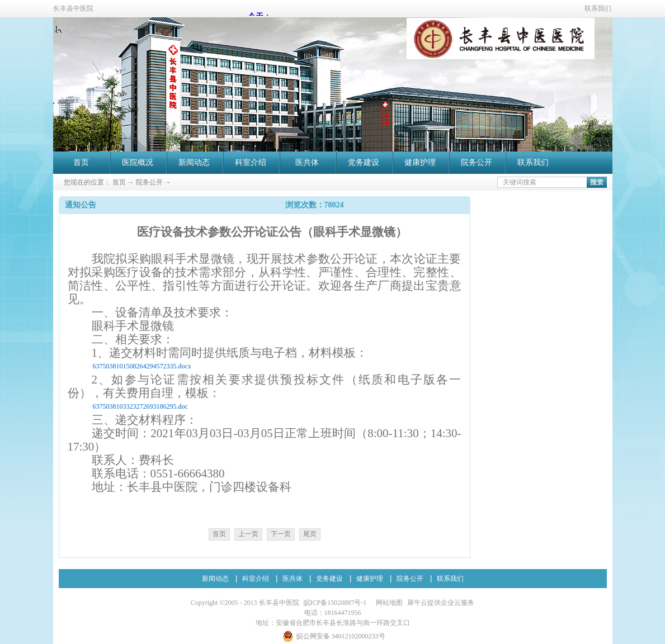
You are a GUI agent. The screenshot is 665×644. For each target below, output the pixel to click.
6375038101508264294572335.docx (142, 366)
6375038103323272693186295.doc (140, 406)
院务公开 (149, 182)
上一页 (248, 534)
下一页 (281, 534)
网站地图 (388, 603)
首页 (81, 162)
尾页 (310, 534)
